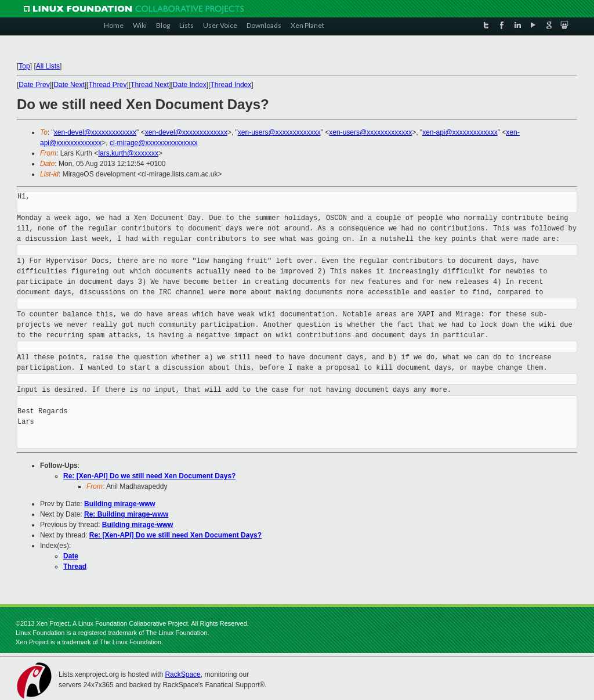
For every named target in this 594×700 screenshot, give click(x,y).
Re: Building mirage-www (126, 514)
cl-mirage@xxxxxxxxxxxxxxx (154, 143)
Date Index (190, 85)
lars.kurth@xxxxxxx (128, 153)
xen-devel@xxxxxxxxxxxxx (95, 132)
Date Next (69, 85)
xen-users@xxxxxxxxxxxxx (279, 132)
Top (24, 66)
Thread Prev (107, 85)
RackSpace (182, 674)
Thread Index (231, 85)
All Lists (48, 66)
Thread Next (150, 85)
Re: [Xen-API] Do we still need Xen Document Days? (149, 476)
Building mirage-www (120, 504)
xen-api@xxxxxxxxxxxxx (460, 132)
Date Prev (34, 85)
